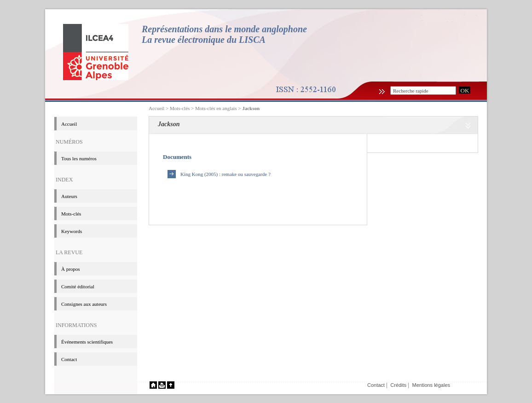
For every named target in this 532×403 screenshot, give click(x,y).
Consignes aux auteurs (84, 304)
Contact (69, 359)
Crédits (398, 385)
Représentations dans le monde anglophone (224, 29)
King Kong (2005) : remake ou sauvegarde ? (226, 174)
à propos (71, 269)
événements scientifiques (87, 342)
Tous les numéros (79, 158)
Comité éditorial (78, 286)
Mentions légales (431, 385)
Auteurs (69, 196)
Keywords (72, 231)
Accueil (156, 108)
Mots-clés (71, 214)
